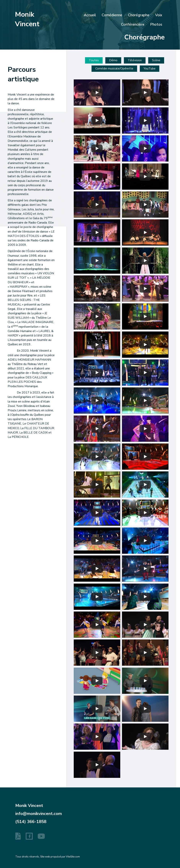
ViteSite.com (73, 857)
